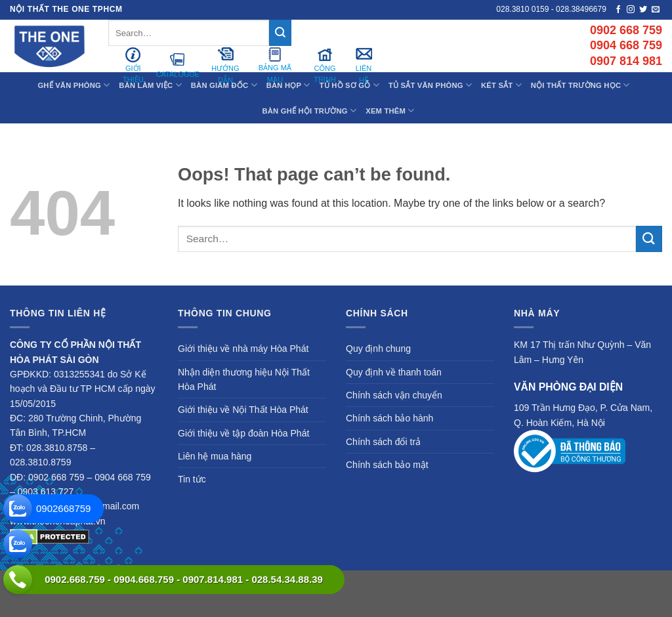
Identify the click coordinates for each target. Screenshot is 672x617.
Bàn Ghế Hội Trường (310, 111)
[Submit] (280, 33)
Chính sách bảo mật (387, 465)
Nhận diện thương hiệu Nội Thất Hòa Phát (244, 379)
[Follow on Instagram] (631, 10)
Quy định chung (378, 349)
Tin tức (192, 479)
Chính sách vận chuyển (394, 395)
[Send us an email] (656, 10)
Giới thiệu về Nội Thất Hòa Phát (243, 410)
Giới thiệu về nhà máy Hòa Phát (243, 349)
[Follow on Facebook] (618, 10)
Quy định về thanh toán (394, 372)
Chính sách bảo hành (389, 418)
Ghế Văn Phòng (73, 85)
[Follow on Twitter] (643, 10)
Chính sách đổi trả (383, 442)
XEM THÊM (390, 111)
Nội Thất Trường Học (580, 85)
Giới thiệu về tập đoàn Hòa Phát (243, 433)
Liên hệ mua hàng (215, 456)
